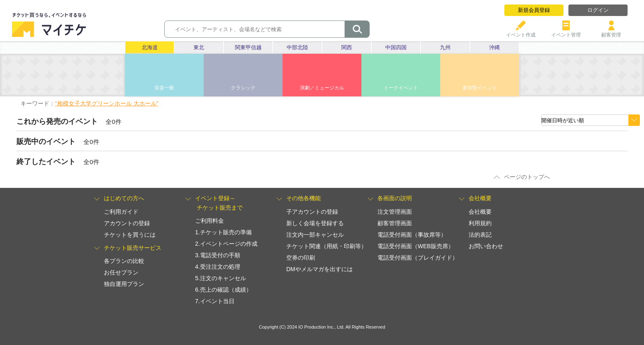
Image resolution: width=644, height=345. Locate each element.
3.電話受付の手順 (218, 255)
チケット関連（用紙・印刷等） (327, 246)
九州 (445, 47)
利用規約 (480, 223)
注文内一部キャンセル (315, 235)
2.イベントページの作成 (226, 244)
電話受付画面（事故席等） (412, 235)
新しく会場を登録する (315, 223)
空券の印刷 (301, 258)
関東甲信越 (248, 47)
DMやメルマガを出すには (320, 269)
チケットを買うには (130, 235)
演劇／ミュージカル (322, 88)
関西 (347, 47)
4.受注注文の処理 (218, 267)
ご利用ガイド (121, 212)
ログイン (598, 10)
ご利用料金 (209, 221)
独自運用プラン (124, 284)
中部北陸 (297, 47)
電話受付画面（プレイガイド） (418, 258)
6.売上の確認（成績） (223, 290)
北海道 (150, 47)
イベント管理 (566, 32)
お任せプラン (121, 272)
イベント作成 (521, 32)
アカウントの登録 (127, 223)
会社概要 (480, 212)
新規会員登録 (534, 10)
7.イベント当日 (215, 301)
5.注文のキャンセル (221, 278)
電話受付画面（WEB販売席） (416, 246)
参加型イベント (480, 88)
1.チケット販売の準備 (223, 232)
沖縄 (494, 47)
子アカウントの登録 (312, 212)
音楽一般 (164, 88)
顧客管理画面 (395, 223)
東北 (199, 47)
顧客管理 (611, 32)
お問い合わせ (486, 246)
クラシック (243, 88)
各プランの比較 (124, 261)
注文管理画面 (395, 212)
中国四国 (396, 47)
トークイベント (401, 88)
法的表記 (480, 235)
